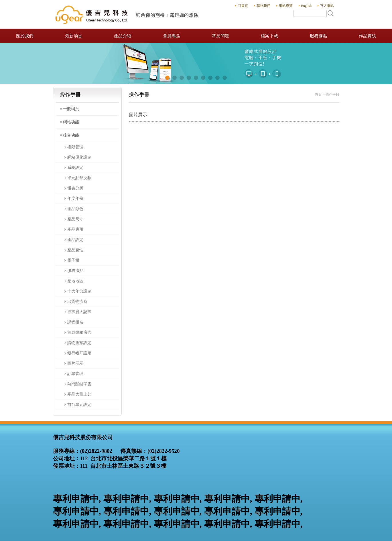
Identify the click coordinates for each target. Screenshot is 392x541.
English (307, 6)
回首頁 (243, 6)
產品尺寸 (75, 219)
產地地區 (75, 281)
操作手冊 (332, 94)
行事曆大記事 (79, 312)
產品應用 (75, 229)
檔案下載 (269, 36)
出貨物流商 (77, 302)
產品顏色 (75, 209)
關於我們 (25, 36)
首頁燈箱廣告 (79, 332)
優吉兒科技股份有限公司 (127, 14)
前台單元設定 (79, 405)
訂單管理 (75, 374)
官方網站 (327, 6)
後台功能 (71, 135)
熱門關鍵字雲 (79, 384)
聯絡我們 (263, 6)
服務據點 (318, 36)
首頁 (318, 94)
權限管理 (75, 147)
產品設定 (75, 240)
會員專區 (172, 36)
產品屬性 (75, 250)
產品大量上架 (79, 394)
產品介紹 (123, 36)
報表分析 (75, 188)
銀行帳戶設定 (79, 353)
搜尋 (330, 13)
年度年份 (75, 199)
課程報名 (75, 322)
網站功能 (71, 122)
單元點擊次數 (79, 178)
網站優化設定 (79, 157)
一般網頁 (71, 109)
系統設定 (75, 168)
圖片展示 (75, 363)
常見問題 (220, 36)
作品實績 (367, 36)
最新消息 (74, 36)
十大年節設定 (79, 291)
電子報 (73, 260)
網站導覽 (286, 6)
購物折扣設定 (79, 343)
